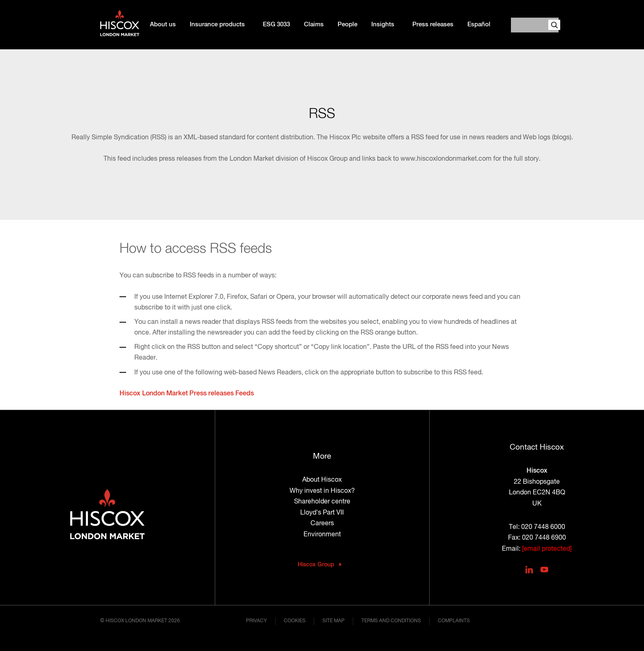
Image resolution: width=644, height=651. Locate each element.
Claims (314, 25)
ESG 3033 (276, 25)
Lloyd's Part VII (322, 513)
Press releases (433, 25)
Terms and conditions (391, 621)
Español (479, 25)
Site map (333, 621)
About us (163, 25)
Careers (322, 524)
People (347, 25)
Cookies (295, 621)
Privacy (256, 621)
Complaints (454, 621)
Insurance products (217, 25)
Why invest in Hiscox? (322, 491)
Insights (383, 25)
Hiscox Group (316, 565)
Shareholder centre (322, 502)
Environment (322, 535)
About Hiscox (322, 480)
